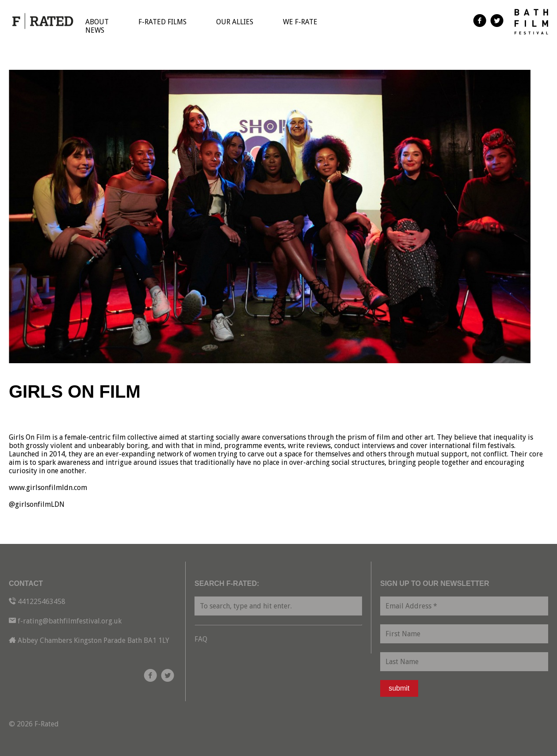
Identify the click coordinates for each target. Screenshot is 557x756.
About (97, 22)
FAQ (201, 639)
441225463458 (42, 602)
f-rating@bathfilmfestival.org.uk (70, 621)
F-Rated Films (162, 22)
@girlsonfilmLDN (37, 504)
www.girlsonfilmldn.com (48, 488)
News (95, 30)
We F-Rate (300, 22)
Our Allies (235, 22)
